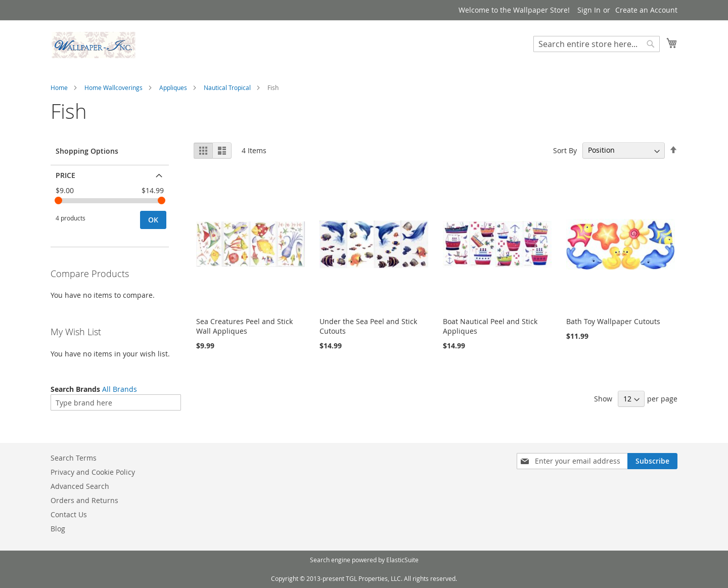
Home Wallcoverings (113, 87)
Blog (58, 529)
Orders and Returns (84, 500)
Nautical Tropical (227, 87)
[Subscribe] (652, 461)
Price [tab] (65, 175)
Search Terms (74, 458)
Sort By (565, 150)
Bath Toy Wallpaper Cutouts (613, 321)
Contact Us (69, 514)
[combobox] (597, 44)
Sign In (589, 10)
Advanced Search (80, 486)
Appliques (173, 87)
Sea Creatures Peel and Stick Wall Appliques (244, 326)
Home (59, 87)
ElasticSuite (402, 560)
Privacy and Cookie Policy (93, 472)
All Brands (120, 389)
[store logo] (94, 45)
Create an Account (646, 10)
